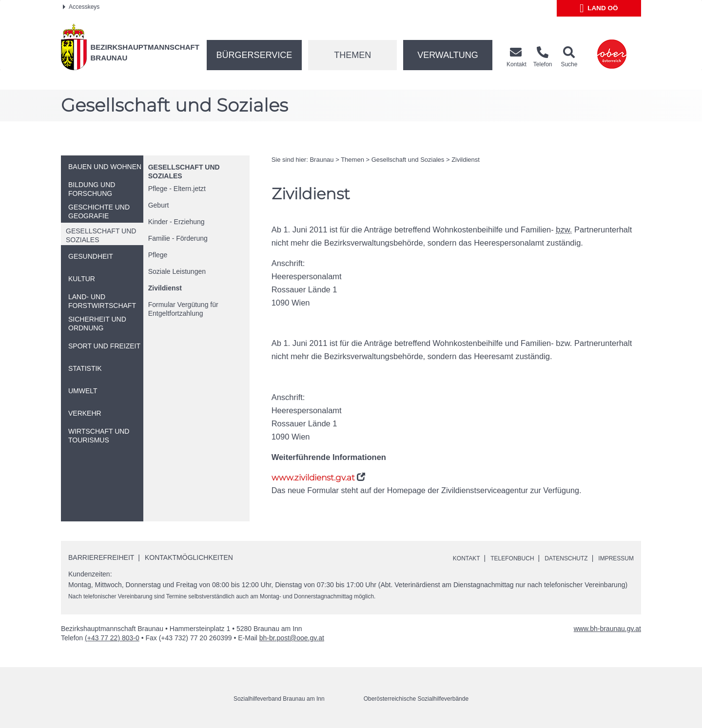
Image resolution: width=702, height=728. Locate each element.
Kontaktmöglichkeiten (189, 557)
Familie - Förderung (178, 238)
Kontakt (444, 558)
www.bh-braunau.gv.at (607, 629)
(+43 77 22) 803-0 (112, 638)
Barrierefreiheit (101, 557)
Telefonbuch (495, 558)
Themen (352, 55)
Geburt (159, 205)
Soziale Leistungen (177, 271)
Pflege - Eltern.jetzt (177, 189)
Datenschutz (556, 558)
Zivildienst (165, 288)
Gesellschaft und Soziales (408, 160)
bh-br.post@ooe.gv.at (292, 638)
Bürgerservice (254, 55)
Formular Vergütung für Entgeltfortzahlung (183, 309)
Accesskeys (81, 7)
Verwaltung (448, 55)
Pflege (158, 255)
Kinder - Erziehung (176, 222)
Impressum (613, 558)
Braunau (322, 160)
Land (599, 8)
